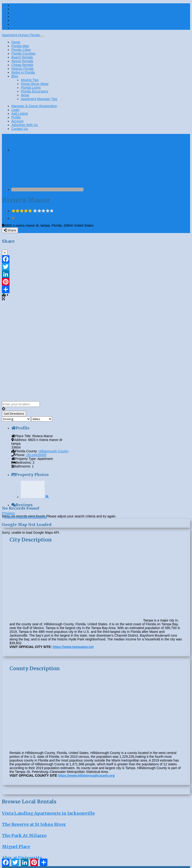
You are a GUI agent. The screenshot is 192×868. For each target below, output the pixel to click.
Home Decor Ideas (35, 84)
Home (16, 42)
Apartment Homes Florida (21, 35)
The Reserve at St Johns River (34, 824)
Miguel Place (16, 847)
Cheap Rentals (22, 65)
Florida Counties (23, 53)
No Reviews (20, 215)
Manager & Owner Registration (34, 5)
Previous (8, 513)
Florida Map (20, 46)
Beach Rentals (22, 57)
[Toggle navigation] (42, 36)
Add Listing (20, 13)
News (25, 95)
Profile (16, 17)
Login (15, 9)
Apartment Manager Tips (39, 99)
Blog (15, 76)
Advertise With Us (25, 24)
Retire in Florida (23, 72)
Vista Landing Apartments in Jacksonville (48, 813)
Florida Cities (21, 50)
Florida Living (31, 88)
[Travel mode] (16, 419)
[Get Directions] (14, 414)
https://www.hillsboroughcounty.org (86, 775)
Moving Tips (30, 80)
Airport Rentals (22, 61)
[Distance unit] (42, 419)
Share (10, 230)
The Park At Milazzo (24, 835)
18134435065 (36, 455)
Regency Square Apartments (24, 517)
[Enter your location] (21, 404)
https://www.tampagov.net (73, 647)
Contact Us (20, 28)
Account (17, 20)
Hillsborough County (98, 189)
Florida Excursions (34, 91)
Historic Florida (22, 69)
